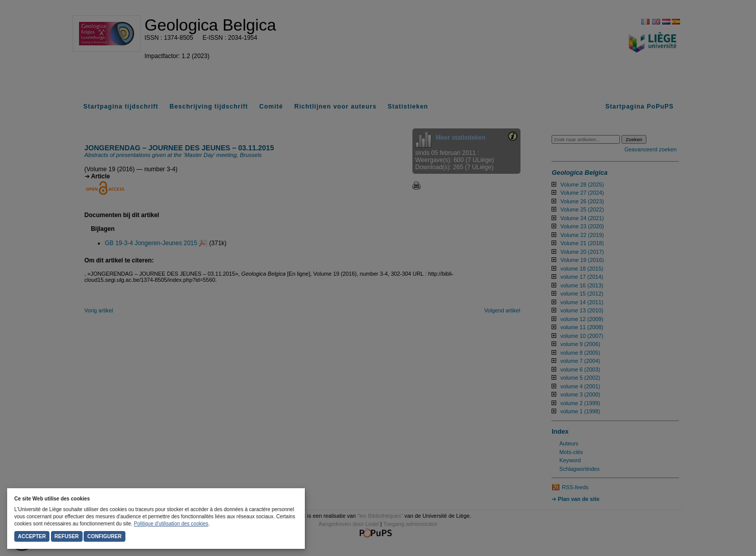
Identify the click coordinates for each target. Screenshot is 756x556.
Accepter (32, 536)
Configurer (104, 536)
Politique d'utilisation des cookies (171, 524)
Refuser (67, 536)
